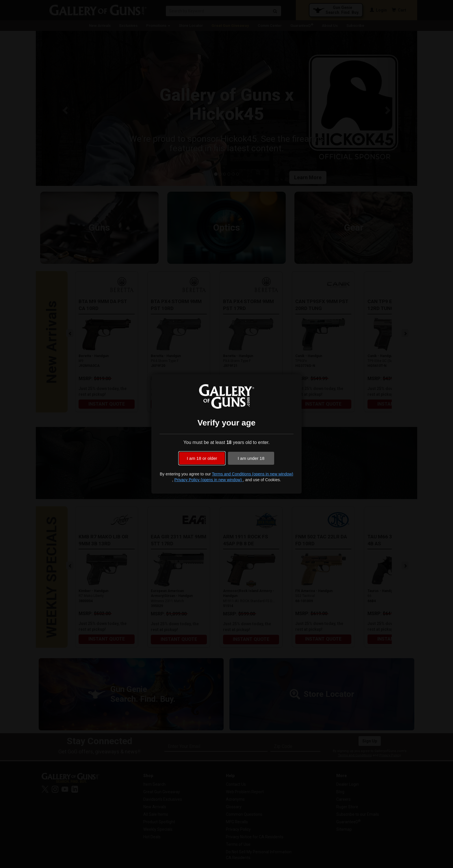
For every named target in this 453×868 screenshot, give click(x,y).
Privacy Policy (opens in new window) (208, 480)
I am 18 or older (202, 458)
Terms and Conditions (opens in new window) (253, 474)
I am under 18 (251, 458)
